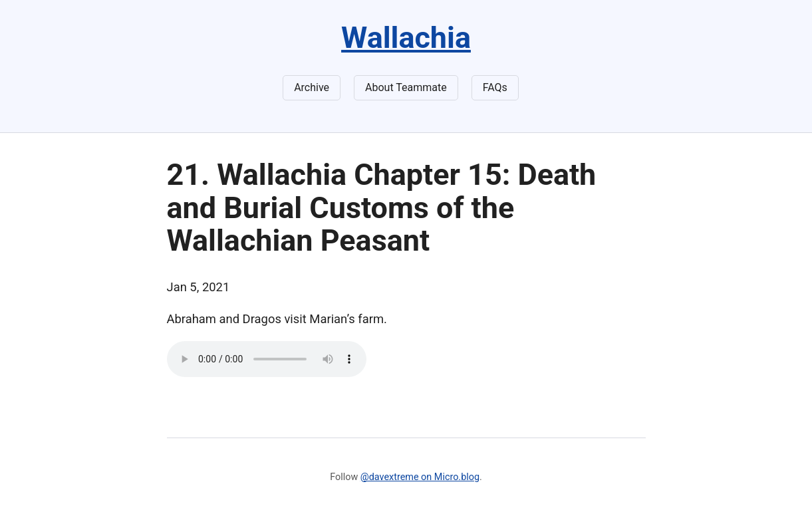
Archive (312, 87)
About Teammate (406, 87)
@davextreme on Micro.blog (420, 477)
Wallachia (406, 38)
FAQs (495, 87)
